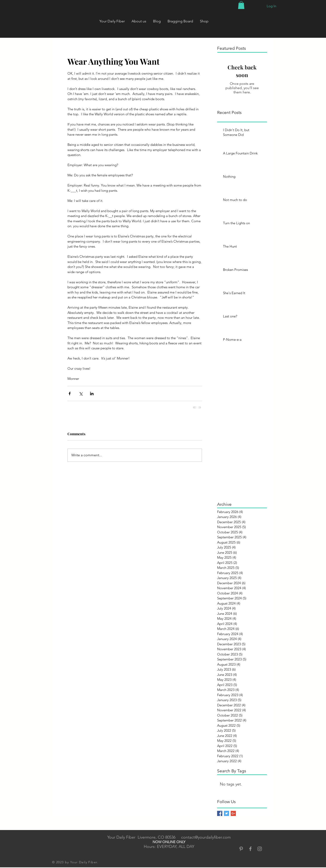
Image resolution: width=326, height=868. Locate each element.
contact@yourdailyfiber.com (206, 837)
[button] (241, 5)
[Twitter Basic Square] (227, 813)
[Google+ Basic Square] (233, 813)
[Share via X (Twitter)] (81, 394)
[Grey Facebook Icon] (250, 849)
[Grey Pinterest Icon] (241, 849)
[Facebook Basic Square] (220, 813)
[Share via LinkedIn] (92, 394)
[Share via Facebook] (70, 394)
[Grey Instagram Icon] (260, 849)
